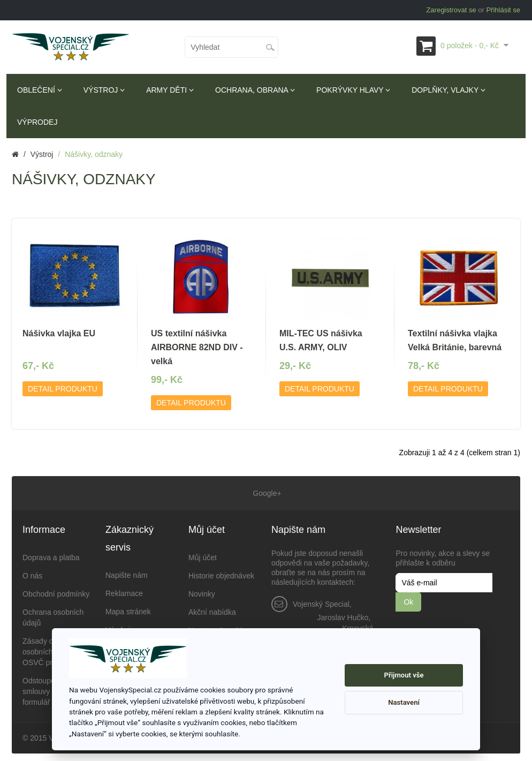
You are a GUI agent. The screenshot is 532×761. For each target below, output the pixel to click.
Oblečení (40, 90)
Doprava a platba (51, 554)
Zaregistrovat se (451, 10)
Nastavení (404, 702)
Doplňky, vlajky (449, 90)
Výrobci (118, 627)
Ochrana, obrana (255, 90)
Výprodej (37, 122)
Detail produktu (63, 389)
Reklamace (124, 590)
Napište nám (127, 572)
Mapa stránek (128, 608)
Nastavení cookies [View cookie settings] (219, 627)
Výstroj (104, 90)
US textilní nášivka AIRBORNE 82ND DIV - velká (197, 347)
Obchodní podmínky (56, 591)
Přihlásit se (503, 10)
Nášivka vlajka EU (59, 333)
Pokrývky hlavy (353, 90)
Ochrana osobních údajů (53, 614)
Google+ (266, 492)
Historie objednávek (221, 572)
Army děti (170, 90)
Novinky (202, 591)
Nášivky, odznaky (94, 154)
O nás (32, 572)
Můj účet (203, 554)
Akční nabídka (212, 609)
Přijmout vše (404, 675)
